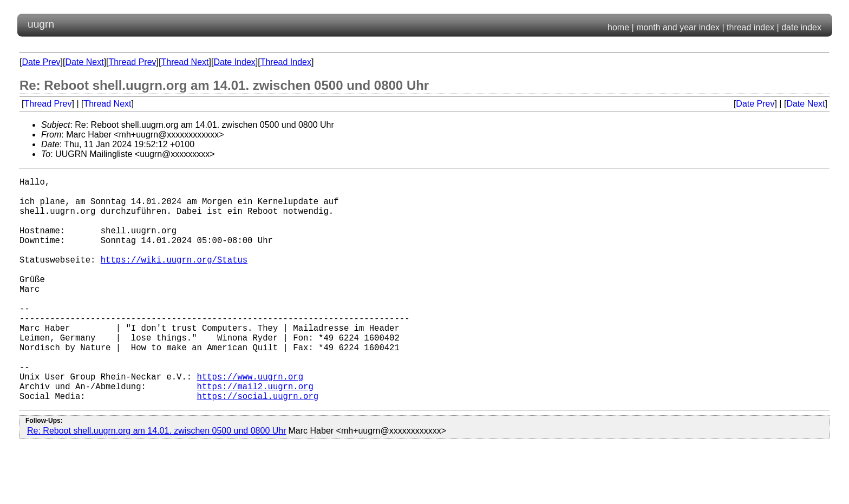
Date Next (84, 62)
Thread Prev (133, 62)
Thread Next (185, 62)
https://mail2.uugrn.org (255, 434)
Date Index (234, 62)
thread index (750, 27)
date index (801, 27)
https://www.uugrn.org (250, 422)
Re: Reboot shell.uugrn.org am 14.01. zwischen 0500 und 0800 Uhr (157, 480)
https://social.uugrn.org (257, 446)
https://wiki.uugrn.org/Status (174, 279)
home (618, 27)
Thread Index (286, 62)
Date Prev (41, 62)
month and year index (678, 27)
